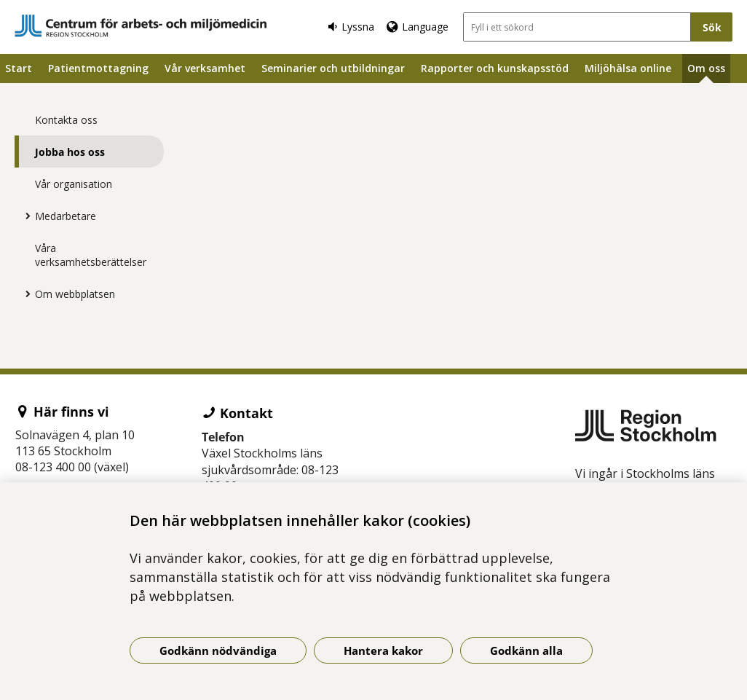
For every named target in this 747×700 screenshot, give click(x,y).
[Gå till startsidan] (141, 26)
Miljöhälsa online (628, 68)
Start (19, 68)
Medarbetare (66, 216)
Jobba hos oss (70, 152)
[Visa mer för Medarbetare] (24, 216)
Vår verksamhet (205, 68)
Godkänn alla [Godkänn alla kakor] (526, 650)
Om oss (706, 68)
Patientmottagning (98, 68)
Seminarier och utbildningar (333, 68)
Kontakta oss (66, 120)
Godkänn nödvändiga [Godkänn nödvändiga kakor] (218, 650)
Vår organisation (74, 184)
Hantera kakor (383, 650)
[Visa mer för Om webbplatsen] (24, 294)
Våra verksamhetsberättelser (91, 255)
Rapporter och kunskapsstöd (495, 68)
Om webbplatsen (75, 294)
